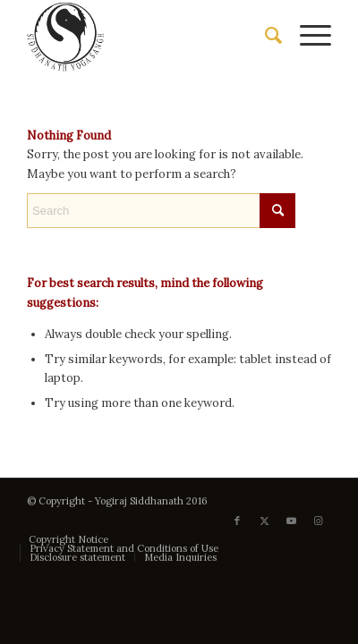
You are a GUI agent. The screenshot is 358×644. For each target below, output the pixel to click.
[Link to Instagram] (318, 521)
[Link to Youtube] (291, 521)
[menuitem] (264, 36)
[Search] (264, 36)
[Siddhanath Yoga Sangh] (149, 36)
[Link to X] (264, 521)
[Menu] (307, 36)
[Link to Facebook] (237, 521)
